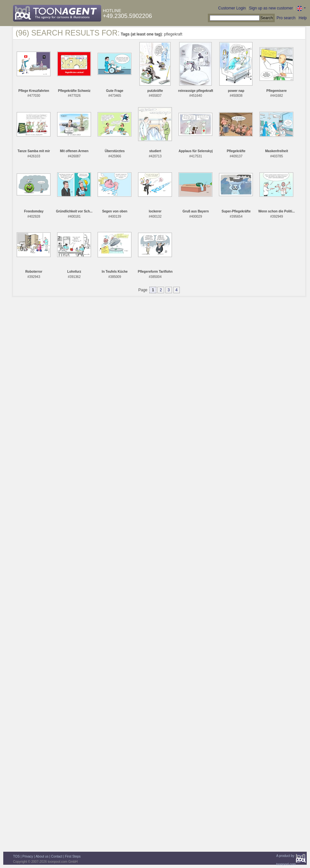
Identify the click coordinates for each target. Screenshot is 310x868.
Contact (57, 856)
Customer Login (232, 8)
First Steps (73, 856)
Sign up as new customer (271, 8)
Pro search (286, 18)
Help (303, 18)
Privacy (28, 856)
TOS (16, 856)
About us (42, 856)
